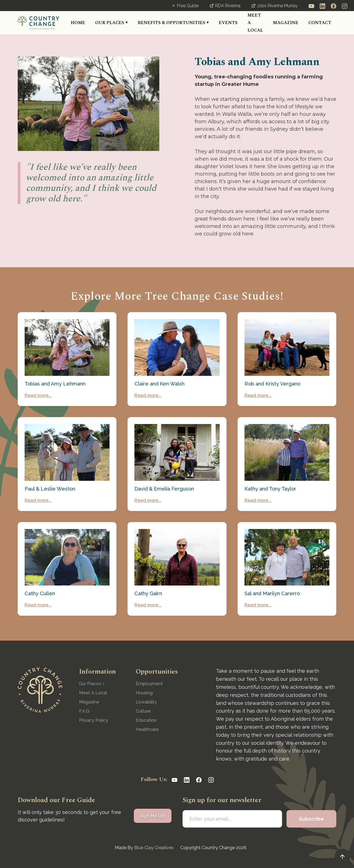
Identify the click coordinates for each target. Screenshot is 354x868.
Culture (143, 711)
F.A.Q (84, 711)
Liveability (146, 702)
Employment (149, 684)
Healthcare (147, 729)
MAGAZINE (286, 23)
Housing (144, 693)
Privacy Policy (94, 720)
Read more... (38, 395)
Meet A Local (93, 693)
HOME (78, 23)
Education (146, 720)
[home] (38, 23)
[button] (111, 23)
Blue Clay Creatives (154, 848)
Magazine (89, 702)
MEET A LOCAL (255, 23)
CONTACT (320, 23)
